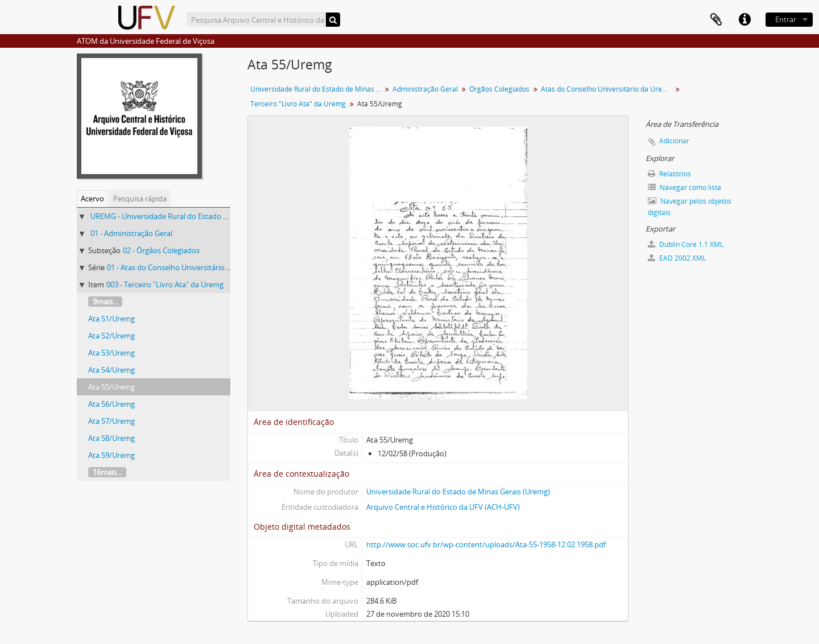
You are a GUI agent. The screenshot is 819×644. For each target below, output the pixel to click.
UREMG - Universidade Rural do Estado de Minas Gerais (183, 216)
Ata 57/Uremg (111, 421)
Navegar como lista (684, 187)
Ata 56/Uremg (111, 404)
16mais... (107, 472)
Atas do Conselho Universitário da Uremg (607, 89)
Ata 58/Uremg (111, 438)
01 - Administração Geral (131, 233)
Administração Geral (425, 89)
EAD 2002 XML (677, 258)
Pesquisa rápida (140, 199)
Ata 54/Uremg (111, 370)
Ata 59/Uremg (111, 455)
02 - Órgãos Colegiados (161, 250)
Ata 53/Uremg (111, 353)
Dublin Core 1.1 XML (686, 244)
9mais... (105, 302)
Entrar (786, 19)
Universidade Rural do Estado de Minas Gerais (317, 89)
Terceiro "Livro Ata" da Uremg (298, 104)
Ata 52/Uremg (111, 336)
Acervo (92, 199)
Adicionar (674, 141)
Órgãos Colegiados (499, 89)
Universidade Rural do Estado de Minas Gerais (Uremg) (458, 492)
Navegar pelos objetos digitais (690, 207)
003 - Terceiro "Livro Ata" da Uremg (165, 284)
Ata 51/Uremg (111, 319)
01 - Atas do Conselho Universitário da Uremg (183, 267)
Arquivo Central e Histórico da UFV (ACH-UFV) (443, 507)
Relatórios (669, 174)
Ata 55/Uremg (111, 387)
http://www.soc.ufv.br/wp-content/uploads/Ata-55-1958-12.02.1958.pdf (486, 544)
